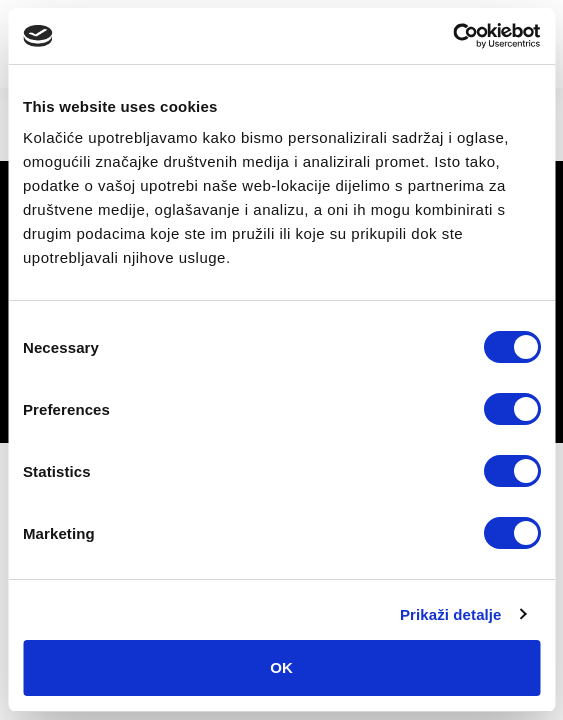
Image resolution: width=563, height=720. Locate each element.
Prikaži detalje (451, 614)
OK (281, 667)
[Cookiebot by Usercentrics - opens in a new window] (452, 36)
